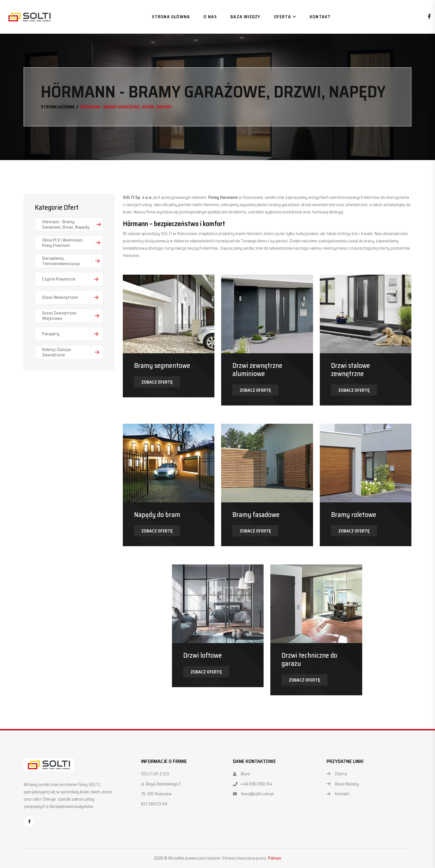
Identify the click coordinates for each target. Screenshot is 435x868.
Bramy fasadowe (256, 515)
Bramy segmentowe (162, 366)
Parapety (73, 334)
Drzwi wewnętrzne (73, 297)
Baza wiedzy (245, 17)
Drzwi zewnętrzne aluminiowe (257, 370)
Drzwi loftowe (203, 655)
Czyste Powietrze (73, 279)
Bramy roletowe (354, 515)
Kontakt (320, 17)
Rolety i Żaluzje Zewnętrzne (73, 352)
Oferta (283, 17)
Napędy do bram (157, 515)
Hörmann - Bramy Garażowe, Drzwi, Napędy (73, 224)
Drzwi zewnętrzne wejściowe (73, 316)
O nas (210, 17)
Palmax (275, 858)
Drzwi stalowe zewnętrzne (351, 370)
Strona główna (171, 17)
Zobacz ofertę (157, 382)
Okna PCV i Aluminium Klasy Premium (73, 243)
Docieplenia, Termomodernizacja (73, 261)
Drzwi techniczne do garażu (309, 659)
